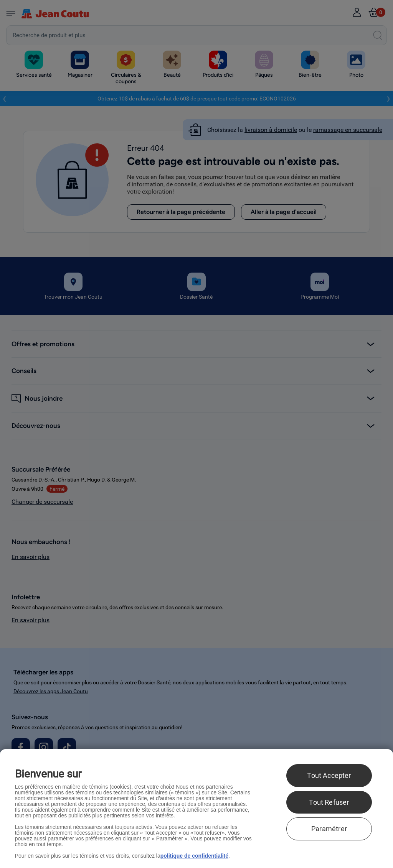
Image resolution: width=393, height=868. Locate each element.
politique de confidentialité (194, 856)
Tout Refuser (329, 802)
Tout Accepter (329, 775)
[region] (196, 809)
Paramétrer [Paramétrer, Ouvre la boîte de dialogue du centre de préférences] (329, 829)
